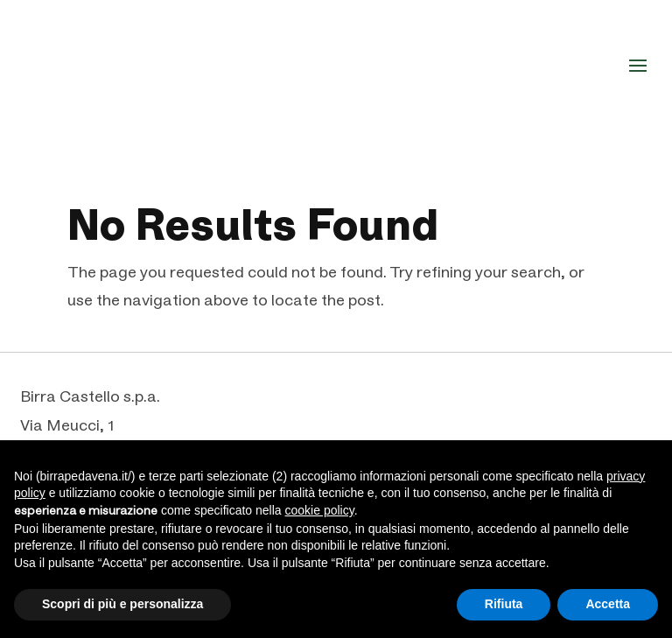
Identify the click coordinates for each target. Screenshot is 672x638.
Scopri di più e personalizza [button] (122, 604)
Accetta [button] (608, 604)
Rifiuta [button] (504, 604)
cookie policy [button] (320, 510)
